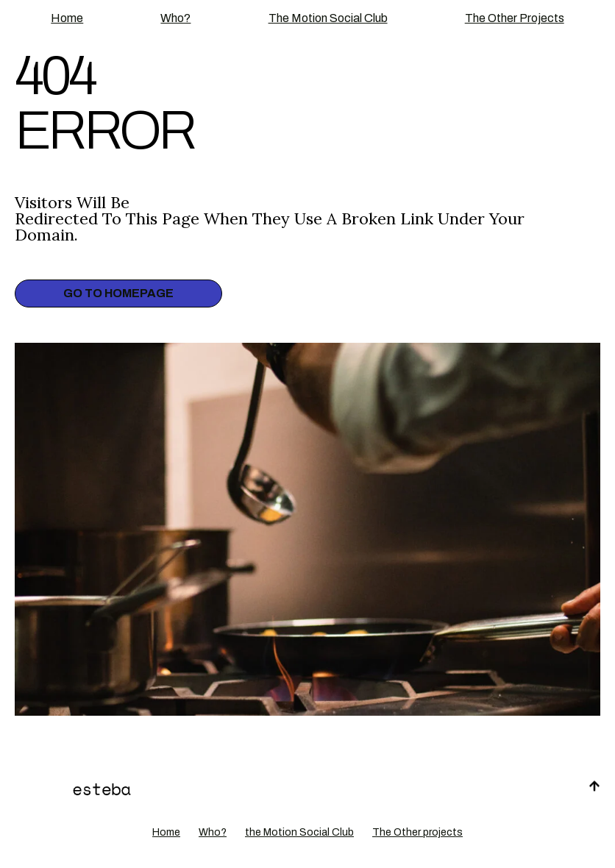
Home (67, 18)
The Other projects (515, 18)
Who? (175, 18)
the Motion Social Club (328, 18)
